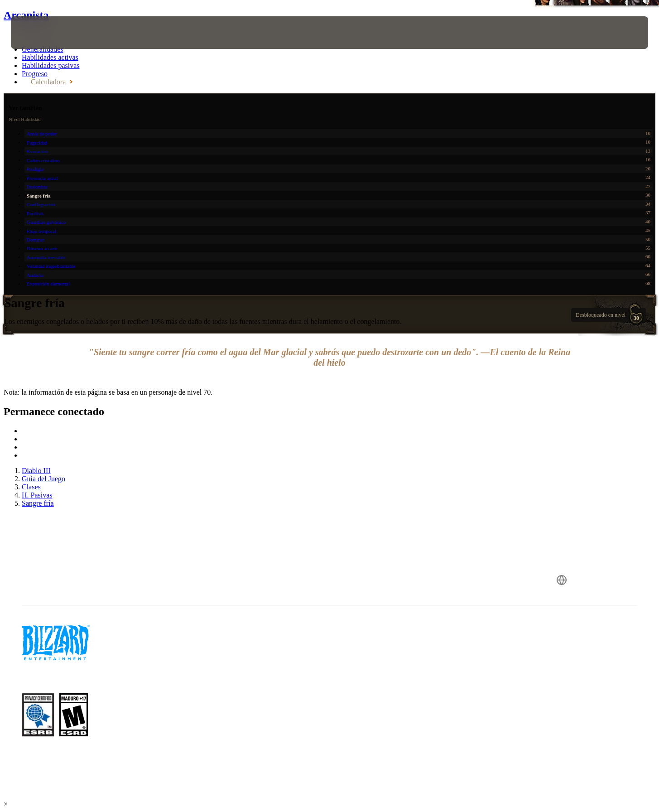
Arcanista (26, 15)
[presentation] (44, 33)
